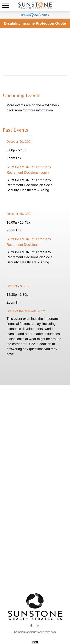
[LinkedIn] (38, 626)
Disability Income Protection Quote (35, 23)
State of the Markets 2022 (26, 311)
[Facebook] (31, 626)
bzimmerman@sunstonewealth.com (35, 632)
